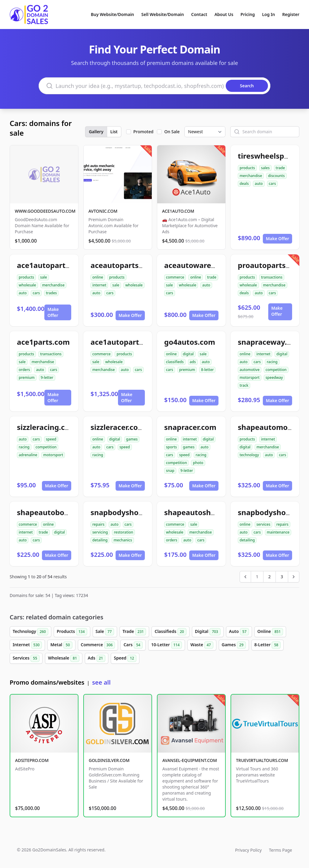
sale (44, 277)
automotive (250, 370)
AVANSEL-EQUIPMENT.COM (190, 760)
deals (244, 184)
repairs (98, 524)
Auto (239, 632)
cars (272, 184)
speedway (274, 378)
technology (249, 455)
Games (234, 645)
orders (24, 370)
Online (270, 632)
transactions (272, 277)
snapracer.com (190, 427)
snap (170, 471)
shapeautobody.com (54, 512)
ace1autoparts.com (52, 265)
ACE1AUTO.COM (178, 211)
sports (171, 447)
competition (276, 370)
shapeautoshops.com (202, 512)
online (98, 277)
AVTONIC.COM (103, 211)
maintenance (278, 532)
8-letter (207, 370)
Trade (134, 632)
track (244, 385)
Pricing (248, 14)
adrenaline (28, 455)
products (247, 168)
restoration (123, 532)
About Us (224, 14)
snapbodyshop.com (126, 512)
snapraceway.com (270, 342)
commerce (175, 277)
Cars (133, 645)
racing (272, 362)
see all (101, 682)
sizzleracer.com (118, 427)
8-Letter (268, 645)
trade (280, 168)
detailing (100, 540)
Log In (268, 14)
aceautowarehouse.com (207, 265)
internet (99, 285)
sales (265, 168)
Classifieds (170, 632)
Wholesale (64, 658)
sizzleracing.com (47, 427)
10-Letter (167, 645)
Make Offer (277, 239)
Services (26, 658)
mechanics (123, 540)
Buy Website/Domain (112, 14)
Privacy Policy (248, 850)
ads (193, 362)
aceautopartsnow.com (131, 265)
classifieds (175, 362)
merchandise (251, 176)
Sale (105, 632)
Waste (202, 645)
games (132, 439)
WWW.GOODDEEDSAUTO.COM (45, 211)
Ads (97, 658)
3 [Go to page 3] (282, 577)
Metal (61, 645)
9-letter (47, 378)
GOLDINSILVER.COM (109, 760)
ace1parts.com (43, 342)
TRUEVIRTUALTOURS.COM (262, 760)
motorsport (250, 378)
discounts (276, 176)
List (114, 132)
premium (27, 378)
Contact (199, 14)
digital (188, 354)
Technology (30, 632)
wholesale (27, 285)
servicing (100, 532)
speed (51, 439)
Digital (208, 632)
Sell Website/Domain (162, 14)
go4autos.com (190, 342)
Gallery (96, 132)
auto (259, 184)
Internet (27, 645)
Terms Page (280, 850)
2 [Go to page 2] (269, 577)
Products (72, 632)
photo (198, 463)
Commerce (98, 645)
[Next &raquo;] (294, 577)
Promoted (143, 132)
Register (291, 14)
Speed (125, 658)
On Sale (172, 132)
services (263, 524)
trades (51, 293)
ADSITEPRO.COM (32, 760)
